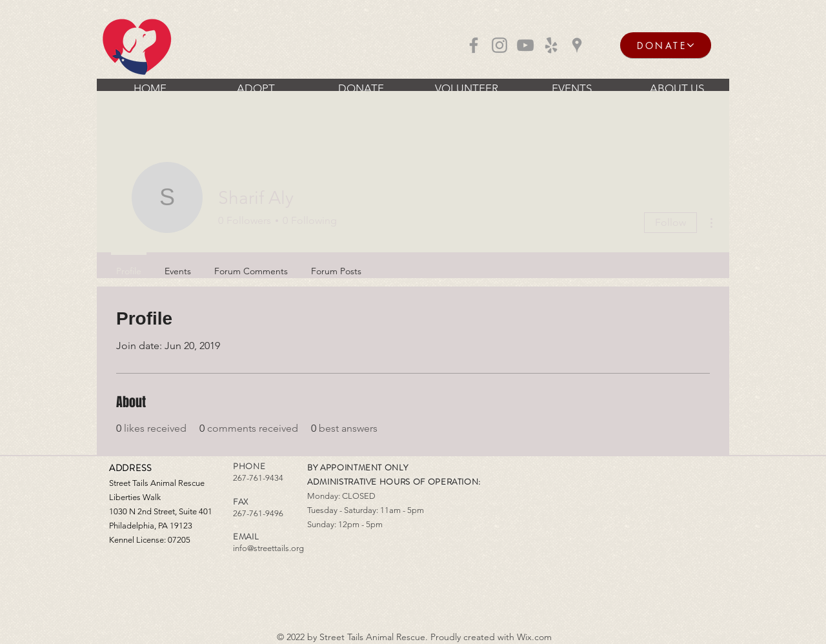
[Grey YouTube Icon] (525, 45)
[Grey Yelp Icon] (551, 45)
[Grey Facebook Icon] (474, 45)
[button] (256, 88)
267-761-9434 (258, 478)
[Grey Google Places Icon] (577, 45)
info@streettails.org (268, 548)
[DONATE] (666, 45)
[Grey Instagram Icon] (499, 45)
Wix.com (534, 637)
